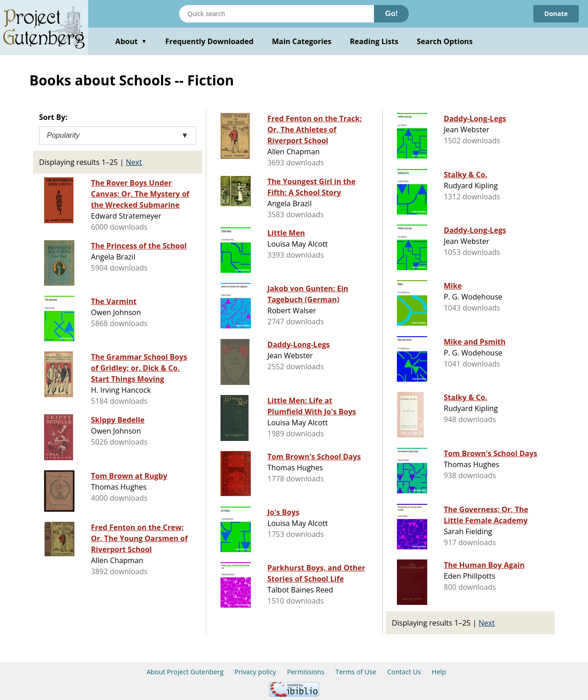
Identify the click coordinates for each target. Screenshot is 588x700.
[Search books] (277, 14)
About (131, 41)
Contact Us (404, 672)
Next (134, 162)
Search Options (445, 41)
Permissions (306, 672)
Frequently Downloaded (209, 41)
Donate (556, 14)
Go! (391, 14)
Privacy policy (255, 672)
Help (439, 672)
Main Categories (302, 41)
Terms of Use (356, 672)
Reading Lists (374, 41)
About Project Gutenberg (185, 672)
